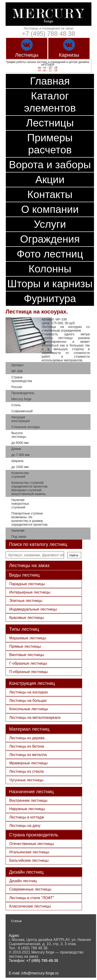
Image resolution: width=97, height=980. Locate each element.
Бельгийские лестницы (29, 860)
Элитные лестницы (26, 601)
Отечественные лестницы (32, 844)
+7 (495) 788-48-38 (42, 961)
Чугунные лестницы (26, 780)
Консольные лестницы (29, 709)
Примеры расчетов (50, 144)
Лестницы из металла (28, 755)
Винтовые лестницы (27, 655)
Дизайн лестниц (23, 881)
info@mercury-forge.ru (40, 973)
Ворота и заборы (50, 165)
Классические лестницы (30, 906)
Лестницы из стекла (26, 771)
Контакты (50, 194)
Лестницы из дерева (27, 738)
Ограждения (50, 239)
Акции (50, 180)
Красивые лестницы (27, 618)
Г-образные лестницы (28, 663)
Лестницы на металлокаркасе (35, 718)
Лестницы (50, 123)
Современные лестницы (30, 889)
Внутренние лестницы (28, 800)
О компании (50, 209)
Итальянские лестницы (29, 852)
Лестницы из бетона (27, 746)
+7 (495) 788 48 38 (49, 34)
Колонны (50, 269)
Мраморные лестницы (29, 763)
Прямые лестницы (25, 646)
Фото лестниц (50, 254)
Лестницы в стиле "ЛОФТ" (32, 898)
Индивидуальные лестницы (33, 609)
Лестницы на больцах (28, 701)
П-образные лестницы (29, 672)
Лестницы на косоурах (29, 692)
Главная (50, 81)
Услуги (50, 224)
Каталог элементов (50, 102)
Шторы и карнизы (50, 284)
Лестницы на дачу (25, 826)
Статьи (16, 921)
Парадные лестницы (27, 584)
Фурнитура (50, 299)
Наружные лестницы (27, 809)
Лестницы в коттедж (27, 817)
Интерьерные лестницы (30, 592)
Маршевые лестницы (28, 638)
